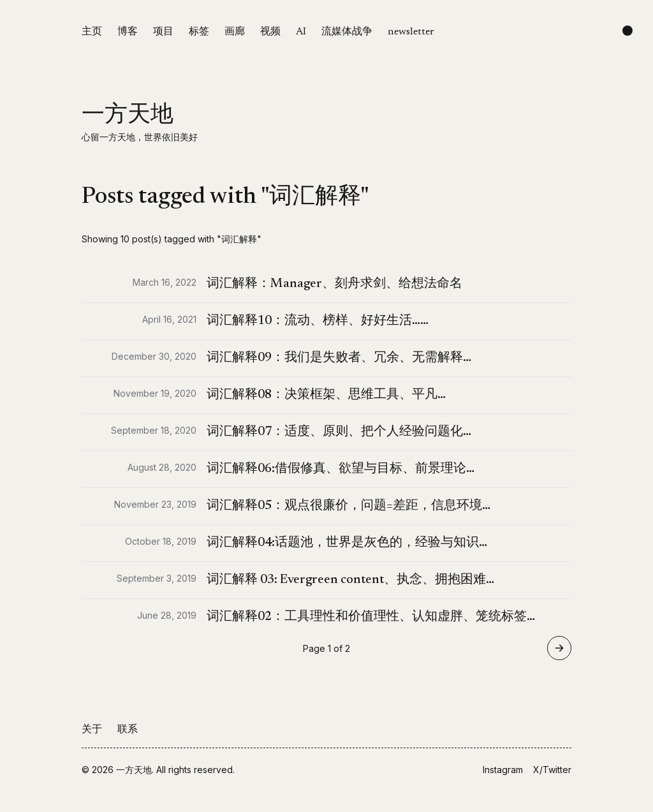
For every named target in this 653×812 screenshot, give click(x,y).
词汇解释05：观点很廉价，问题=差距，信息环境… (349, 506)
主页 (92, 32)
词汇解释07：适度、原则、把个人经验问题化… (339, 432)
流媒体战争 (347, 32)
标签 (199, 32)
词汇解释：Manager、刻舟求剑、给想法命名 (334, 284)
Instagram (503, 770)
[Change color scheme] (627, 31)
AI (301, 32)
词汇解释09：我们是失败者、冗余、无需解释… (339, 358)
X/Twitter (552, 770)
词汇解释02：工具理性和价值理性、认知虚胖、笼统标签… (371, 617)
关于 (92, 730)
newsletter (411, 32)
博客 (128, 32)
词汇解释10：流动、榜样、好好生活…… (318, 321)
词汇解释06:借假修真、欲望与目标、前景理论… (341, 469)
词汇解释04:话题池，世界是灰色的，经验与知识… (347, 543)
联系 (128, 730)
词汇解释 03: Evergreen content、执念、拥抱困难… (350, 580)
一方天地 (128, 116)
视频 (270, 32)
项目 (163, 32)
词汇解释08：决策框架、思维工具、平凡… (326, 395)
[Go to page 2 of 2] (559, 648)
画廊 (235, 32)
